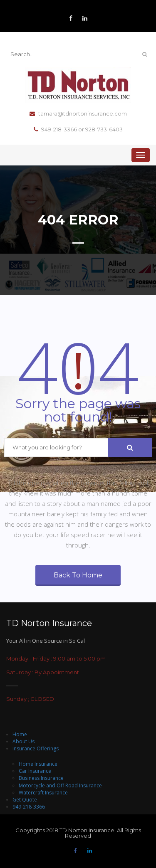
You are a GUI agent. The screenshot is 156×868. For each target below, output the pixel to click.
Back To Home (78, 575)
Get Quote (25, 800)
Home (20, 734)
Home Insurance (38, 764)
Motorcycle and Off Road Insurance (60, 785)
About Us (24, 741)
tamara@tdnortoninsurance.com (78, 114)
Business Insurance (41, 778)
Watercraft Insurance (43, 793)
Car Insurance (35, 771)
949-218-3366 (29, 807)
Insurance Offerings (36, 748)
